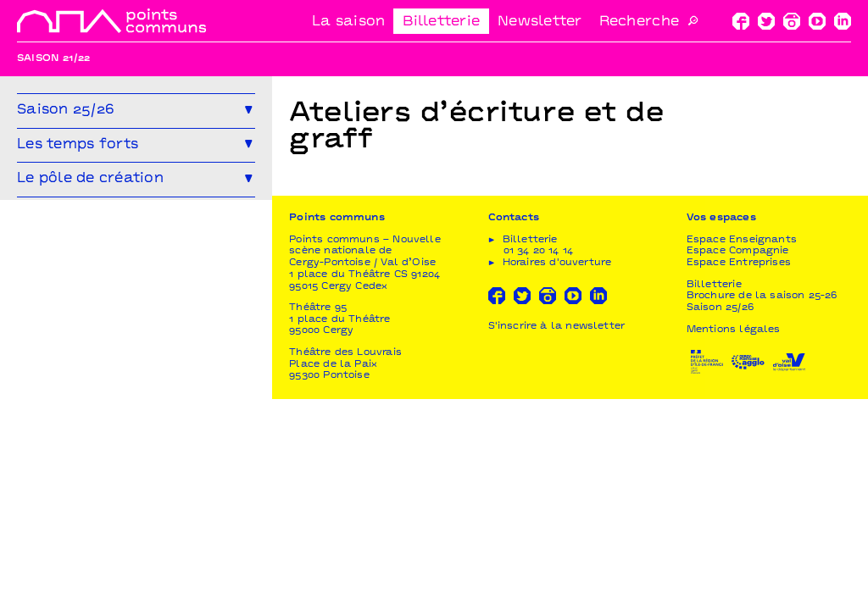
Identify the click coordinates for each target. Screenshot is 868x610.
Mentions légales (734, 541)
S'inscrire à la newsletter (557, 538)
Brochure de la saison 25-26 (762, 507)
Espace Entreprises (739, 474)
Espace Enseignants (742, 451)
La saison (348, 22)
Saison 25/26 (720, 519)
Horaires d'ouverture (557, 474)
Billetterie (441, 22)
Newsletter (540, 22)
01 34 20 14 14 (539, 462)
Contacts (514, 429)
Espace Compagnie (738, 462)
